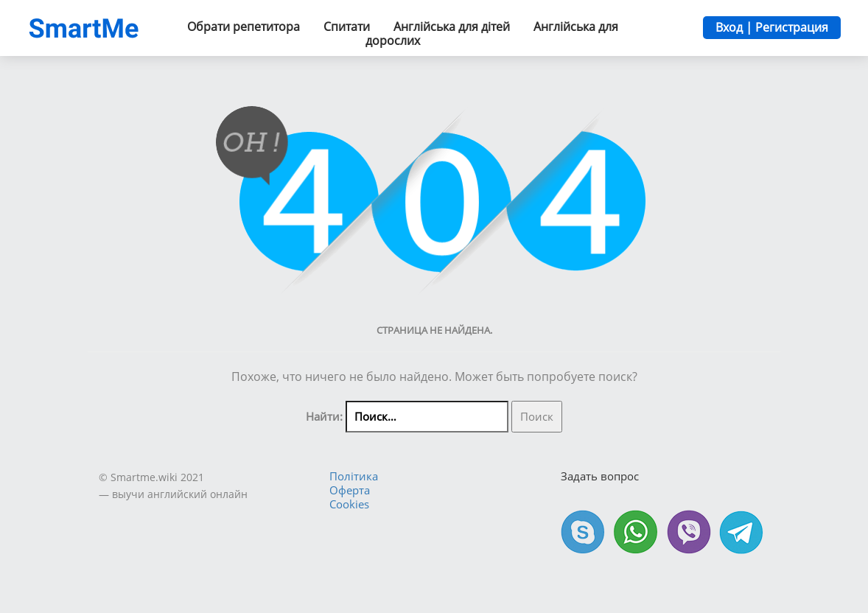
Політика (354, 476)
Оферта (350, 490)
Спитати (347, 27)
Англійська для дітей (452, 27)
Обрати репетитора (244, 27)
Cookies (349, 504)
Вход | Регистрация (772, 27)
